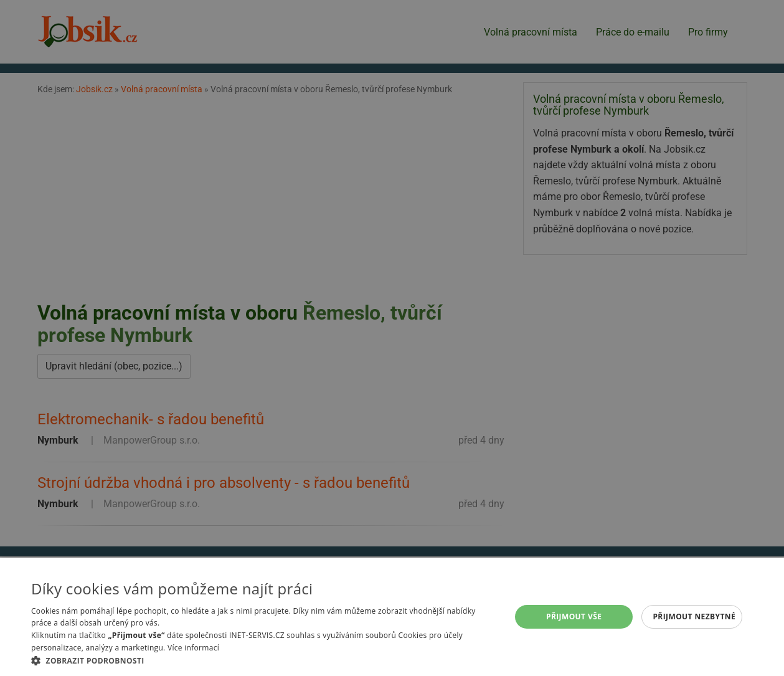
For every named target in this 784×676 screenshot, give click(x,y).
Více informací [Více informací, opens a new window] (193, 648)
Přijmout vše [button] (574, 616)
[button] (264, 660)
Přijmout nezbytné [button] (694, 616)
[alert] (392, 338)
